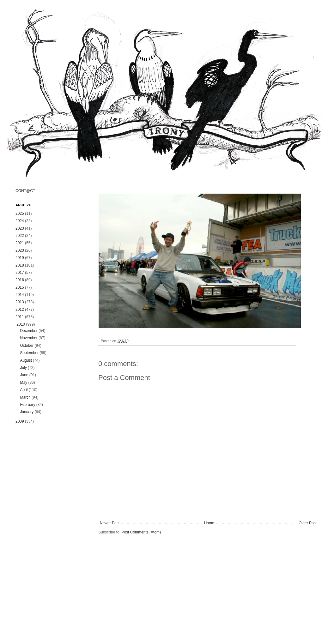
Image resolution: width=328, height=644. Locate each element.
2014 (20, 295)
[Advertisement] (50, 529)
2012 (20, 310)
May (24, 382)
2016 (20, 280)
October (27, 346)
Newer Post (110, 523)
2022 (20, 236)
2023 (20, 228)
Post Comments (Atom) (141, 532)
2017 (20, 273)
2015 (20, 287)
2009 (20, 421)
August (26, 360)
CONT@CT (25, 191)
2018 (20, 265)
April (24, 390)
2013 (20, 302)
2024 (20, 221)
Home (209, 523)
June (24, 375)
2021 (20, 243)
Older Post (308, 523)
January (27, 412)
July (23, 368)
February (27, 405)
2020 (20, 250)
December (29, 331)
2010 (21, 324)
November (29, 338)
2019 (20, 258)
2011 (20, 317)
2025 (20, 214)
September (29, 353)
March (25, 397)
